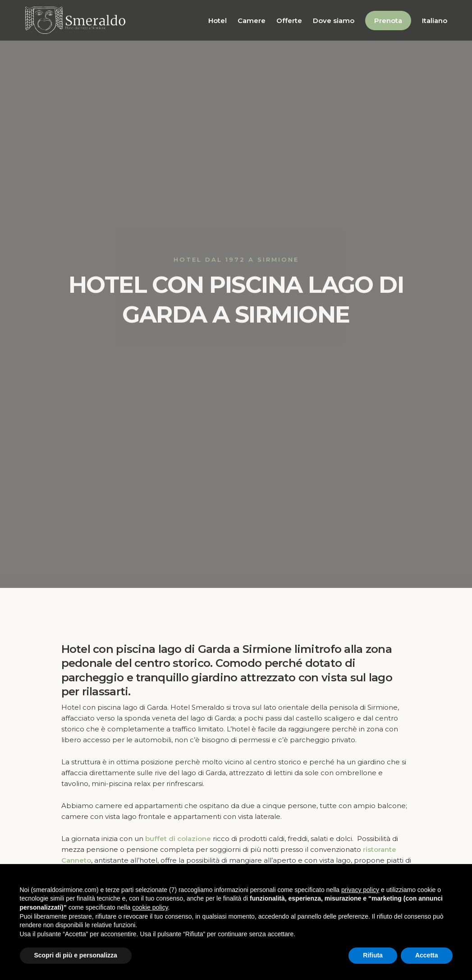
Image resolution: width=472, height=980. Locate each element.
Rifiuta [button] (373, 955)
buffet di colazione (178, 839)
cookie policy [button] (150, 907)
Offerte (289, 21)
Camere (252, 21)
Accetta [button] (427, 955)
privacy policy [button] (360, 890)
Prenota (388, 21)
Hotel (218, 21)
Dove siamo (334, 21)
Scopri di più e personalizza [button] (76, 955)
